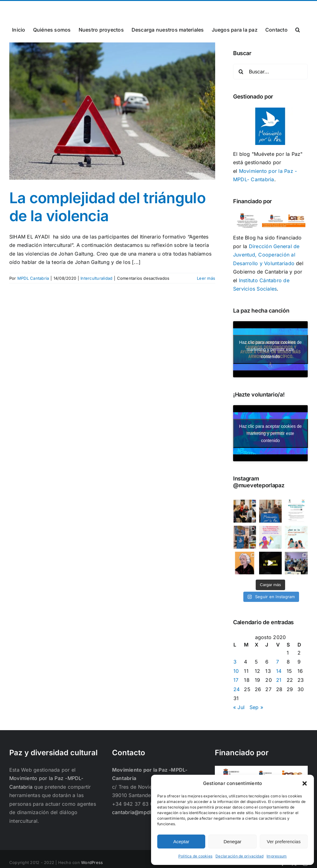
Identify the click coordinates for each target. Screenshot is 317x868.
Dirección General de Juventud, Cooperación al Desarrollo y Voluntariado (266, 255)
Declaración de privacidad (239, 856)
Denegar (232, 842)
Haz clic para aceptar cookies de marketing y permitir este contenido (270, 349)
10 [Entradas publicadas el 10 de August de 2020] (236, 671)
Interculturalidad (96, 278)
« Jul (239, 707)
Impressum (277, 856)
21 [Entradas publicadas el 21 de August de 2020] (279, 680)
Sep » (256, 707)
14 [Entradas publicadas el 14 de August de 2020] (279, 671)
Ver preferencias (284, 842)
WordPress (92, 862)
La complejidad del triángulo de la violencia (107, 207)
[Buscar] (241, 72)
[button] (305, 783)
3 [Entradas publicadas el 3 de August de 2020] (235, 662)
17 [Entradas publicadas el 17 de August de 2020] (236, 680)
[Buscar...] (270, 72)
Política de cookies (195, 856)
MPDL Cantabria (33, 278)
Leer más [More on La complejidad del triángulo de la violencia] (206, 278)
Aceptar (181, 842)
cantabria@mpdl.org (86, 8)
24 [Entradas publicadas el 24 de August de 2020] (237, 689)
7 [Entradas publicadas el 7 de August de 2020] (278, 662)
